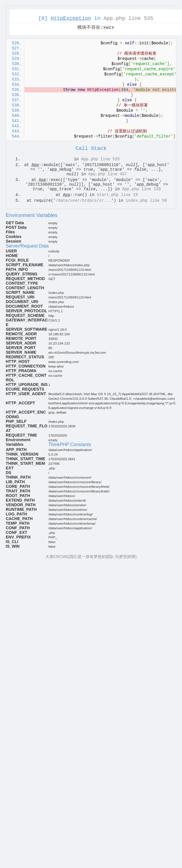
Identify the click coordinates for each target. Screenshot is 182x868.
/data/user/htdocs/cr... (84, 201)
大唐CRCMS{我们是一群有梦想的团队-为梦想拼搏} (91, 557)
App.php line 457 (108, 174)
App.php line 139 (141, 189)
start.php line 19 (117, 195)
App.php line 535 (128, 18)
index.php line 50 (146, 201)
